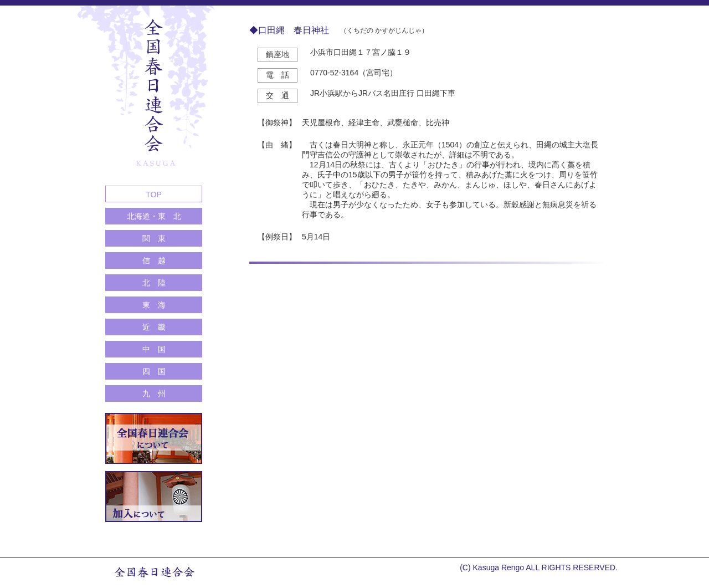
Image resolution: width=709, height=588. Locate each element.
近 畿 (154, 327)
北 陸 (154, 283)
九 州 (154, 393)
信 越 (154, 260)
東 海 (154, 305)
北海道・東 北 (154, 216)
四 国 (154, 371)
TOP (154, 195)
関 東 (154, 238)
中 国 (154, 349)
